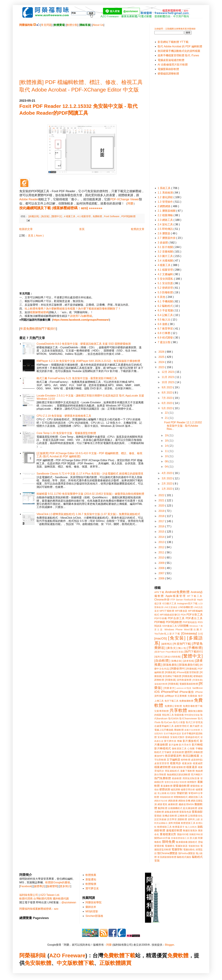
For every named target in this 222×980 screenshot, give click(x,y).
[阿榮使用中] (178, 669)
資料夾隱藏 (174, 823)
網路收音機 (184, 801)
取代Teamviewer (188, 718)
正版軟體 (110, 963)
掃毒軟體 (198, 752)
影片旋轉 (174, 745)
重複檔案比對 (168, 834)
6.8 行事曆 (164, 333)
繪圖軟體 (173, 804)
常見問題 (46, 25)
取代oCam (167, 722)
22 (167, 413)
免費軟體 (98, 216)
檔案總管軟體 (162, 767)
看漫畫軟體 (166, 786)
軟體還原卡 (178, 827)
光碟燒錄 (192, 696)
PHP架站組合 (190, 622)
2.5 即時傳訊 (166, 229)
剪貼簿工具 (168, 715)
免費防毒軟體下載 (193, 706)
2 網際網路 (164, 206)
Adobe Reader (29, 199)
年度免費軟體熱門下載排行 (38, 329)
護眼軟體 (182, 819)
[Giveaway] (189, 633)
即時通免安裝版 (192, 715)
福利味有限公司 (29, 895)
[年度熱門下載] (182, 644)
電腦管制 (177, 849)
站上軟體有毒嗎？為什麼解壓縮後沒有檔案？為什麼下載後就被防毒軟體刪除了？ (73, 309)
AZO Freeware (67, 955)
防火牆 (193, 838)
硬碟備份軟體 (181, 786)
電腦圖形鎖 (194, 846)
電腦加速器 (181, 846)
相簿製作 (192, 782)
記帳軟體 (182, 816)
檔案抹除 (187, 763)
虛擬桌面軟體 (172, 812)
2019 (162, 511)
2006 (162, 578)
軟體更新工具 (188, 823)
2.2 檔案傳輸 (166, 215)
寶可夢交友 (92, 888)
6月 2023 (167, 403)
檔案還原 (192, 767)
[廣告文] (171, 648)
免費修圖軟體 (186, 701)
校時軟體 (185, 760)
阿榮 (130, 203)
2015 (162, 532)
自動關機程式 (175, 808)
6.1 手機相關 (166, 301)
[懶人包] (182, 648)
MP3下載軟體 (167, 611)
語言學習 (172, 819)
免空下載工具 (172, 701)
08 (167, 461)
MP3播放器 (181, 611)
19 (167, 435)
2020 (162, 506)
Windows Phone (173, 629)
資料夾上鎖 (194, 819)
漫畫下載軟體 (187, 771)
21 (167, 418)
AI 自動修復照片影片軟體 (173, 65)
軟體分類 (72, 25)
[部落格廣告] (170, 665)
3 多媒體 (163, 243)
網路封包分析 (161, 801)
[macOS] (161, 638)
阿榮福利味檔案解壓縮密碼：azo (39, 909)
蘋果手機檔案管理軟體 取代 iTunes (178, 55)
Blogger (169, 945)
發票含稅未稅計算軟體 (175, 782)
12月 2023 (168, 372)
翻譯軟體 (163, 808)
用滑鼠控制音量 (191, 778)
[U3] (200, 634)
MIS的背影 (92, 911)
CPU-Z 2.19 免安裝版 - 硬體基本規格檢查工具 (64, 416)
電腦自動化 (189, 849)
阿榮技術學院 (93, 902)
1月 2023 (167, 489)
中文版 (65, 963)
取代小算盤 (179, 722)
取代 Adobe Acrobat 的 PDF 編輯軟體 (180, 46)
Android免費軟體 (177, 592)
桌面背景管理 (162, 763)
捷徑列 (188, 752)
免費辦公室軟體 (173, 706)
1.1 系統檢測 (166, 193)
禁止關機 (162, 793)
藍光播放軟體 (190, 808)
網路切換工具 (196, 797)
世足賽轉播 (181, 696)
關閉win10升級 (162, 838)
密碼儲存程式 (192, 737)
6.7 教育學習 (166, 329)
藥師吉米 (91, 907)
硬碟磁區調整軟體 (168, 74)
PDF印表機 (161, 618)
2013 (162, 542)
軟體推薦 (91, 875)
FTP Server (177, 600)
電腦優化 (170, 846)
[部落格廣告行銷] (189, 665)
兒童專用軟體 (161, 711)
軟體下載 (83, 963)
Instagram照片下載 (187, 603)
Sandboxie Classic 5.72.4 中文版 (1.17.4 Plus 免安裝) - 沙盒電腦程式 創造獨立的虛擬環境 (90, 474)
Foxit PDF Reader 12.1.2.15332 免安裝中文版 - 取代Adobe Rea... (183, 426)
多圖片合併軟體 (192, 730)
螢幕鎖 (158, 816)
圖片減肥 (195, 726)
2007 (162, 573)
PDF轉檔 (160, 622)
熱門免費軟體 (163, 778)
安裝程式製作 (177, 737)
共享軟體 (178, 710)
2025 (162, 357)
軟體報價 (91, 884)
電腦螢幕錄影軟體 (168, 69)
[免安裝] (45, 216)
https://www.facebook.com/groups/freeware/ (81, 320)
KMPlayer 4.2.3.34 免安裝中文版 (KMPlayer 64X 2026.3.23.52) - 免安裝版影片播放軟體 (88, 361)
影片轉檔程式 (163, 748)
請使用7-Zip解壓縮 (81, 316)
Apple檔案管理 (176, 596)
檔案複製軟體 (178, 767)
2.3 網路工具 (166, 220)
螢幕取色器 (185, 812)
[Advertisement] (82, 50)
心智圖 (191, 748)
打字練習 (167, 752)
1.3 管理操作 (166, 202)
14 (167, 446)
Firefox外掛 (190, 600)
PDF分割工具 (195, 615)
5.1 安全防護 (166, 283)
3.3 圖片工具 (166, 256)
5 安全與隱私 (166, 279)
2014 (162, 537)
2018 (162, 516)
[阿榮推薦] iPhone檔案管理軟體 (182, 672)
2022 (162, 495)
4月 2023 (167, 473)
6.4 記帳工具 (166, 315)
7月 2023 (167, 398)
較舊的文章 (138, 229)
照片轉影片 (197, 774)
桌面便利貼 (197, 760)
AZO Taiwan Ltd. (50, 895)
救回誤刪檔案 (191, 756)
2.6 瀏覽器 (164, 233)
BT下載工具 (195, 596)
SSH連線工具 (169, 626)
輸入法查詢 (191, 827)
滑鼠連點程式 (172, 771)
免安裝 (33, 963)
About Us (98, 25)
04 (167, 467)
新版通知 (91, 879)
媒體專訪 (39, 886)
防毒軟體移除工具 (180, 838)
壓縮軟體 (179, 730)
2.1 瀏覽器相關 (167, 211)
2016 (162, 526)
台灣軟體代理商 (43, 899)
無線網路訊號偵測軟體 (179, 774)
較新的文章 (26, 229)
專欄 (179, 741)
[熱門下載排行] (193, 652)
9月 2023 (167, 387)
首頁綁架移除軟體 (167, 857)
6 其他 (162, 297)
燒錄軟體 (177, 778)
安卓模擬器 (163, 737)
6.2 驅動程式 (166, 306)
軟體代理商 (26, 899)
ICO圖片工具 (169, 603)
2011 (162, 552)
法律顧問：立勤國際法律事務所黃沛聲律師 (175, 29)
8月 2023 (167, 393)
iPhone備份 (187, 692)
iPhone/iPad (169, 692)
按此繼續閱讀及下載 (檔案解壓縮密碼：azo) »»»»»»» (61, 208)
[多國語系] (34, 216)
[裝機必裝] (176, 661)
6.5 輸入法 (164, 320)
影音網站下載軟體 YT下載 (173, 42)
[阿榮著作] (169, 688)
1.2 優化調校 (166, 197)
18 (167, 441)
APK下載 (159, 592)
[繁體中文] (57, 216)
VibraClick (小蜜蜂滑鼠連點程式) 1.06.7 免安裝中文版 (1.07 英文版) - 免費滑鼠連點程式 (88, 514)
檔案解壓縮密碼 (39, 312)
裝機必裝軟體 (170, 816)
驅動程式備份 (184, 857)
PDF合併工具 (176, 618)
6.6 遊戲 (163, 324)
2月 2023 (167, 484)
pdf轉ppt (169, 696)
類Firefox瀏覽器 (187, 853)
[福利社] (159, 657)
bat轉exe (198, 688)
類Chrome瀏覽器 (167, 853)
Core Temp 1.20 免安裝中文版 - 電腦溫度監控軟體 (66, 433)
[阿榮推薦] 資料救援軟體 (178, 680)
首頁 (82, 229)
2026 (162, 352)
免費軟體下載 (119, 955)
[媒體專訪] (167, 644)
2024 (162, 362)
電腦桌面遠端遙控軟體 (171, 60)
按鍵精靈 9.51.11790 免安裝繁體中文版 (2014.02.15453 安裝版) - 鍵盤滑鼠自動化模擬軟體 (90, 494)
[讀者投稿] (189, 661)
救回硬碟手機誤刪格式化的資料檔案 (179, 51)
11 (167, 451)
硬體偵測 (165, 789)
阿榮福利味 (33, 955)
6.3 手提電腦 (166, 310)
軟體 (46, 963)
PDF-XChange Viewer (125, 199)
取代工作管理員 (194, 722)
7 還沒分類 (164, 342)
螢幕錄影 (197, 812)
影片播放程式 (191, 741)
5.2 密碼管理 (166, 288)
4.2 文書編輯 (166, 274)
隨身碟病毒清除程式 (186, 842)
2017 (162, 521)
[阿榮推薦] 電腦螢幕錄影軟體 (183, 684)
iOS (157, 692)
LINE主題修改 (171, 607)
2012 (162, 547)
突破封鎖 (182, 793)
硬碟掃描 (195, 786)
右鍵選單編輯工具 (164, 726)
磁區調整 (175, 789)
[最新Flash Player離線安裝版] (169, 652)
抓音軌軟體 (178, 752)
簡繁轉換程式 (181, 797)
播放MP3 (159, 756)
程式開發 (171, 793)
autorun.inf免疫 (184, 688)
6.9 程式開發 (166, 338)
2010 (162, 558)
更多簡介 (65, 886)
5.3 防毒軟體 (166, 292)
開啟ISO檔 (183, 834)
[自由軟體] (162, 661)
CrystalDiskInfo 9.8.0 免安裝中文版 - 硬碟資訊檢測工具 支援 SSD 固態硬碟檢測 (84, 344)
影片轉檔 (197, 745)
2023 (162, 367)
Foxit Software (112, 216)
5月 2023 (167, 408)
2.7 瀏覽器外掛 (167, 238)
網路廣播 (173, 801)
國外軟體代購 (61, 899)
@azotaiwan (69, 902)
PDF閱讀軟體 (128, 216)
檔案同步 (176, 763)
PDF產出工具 (194, 618)
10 (167, 456)
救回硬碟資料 (173, 756)
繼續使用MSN (186, 804)
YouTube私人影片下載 (167, 634)
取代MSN (173, 718)
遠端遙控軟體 (174, 830)
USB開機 (183, 626)
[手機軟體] (195, 648)
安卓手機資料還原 (172, 734)
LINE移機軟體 (185, 607)
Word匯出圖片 (193, 629)
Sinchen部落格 (94, 916)
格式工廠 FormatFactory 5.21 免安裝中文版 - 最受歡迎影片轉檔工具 (77, 378)
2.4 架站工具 (166, 224)
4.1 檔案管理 (84, 216)
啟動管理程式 (182, 726)
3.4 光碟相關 (166, 261)
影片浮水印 (185, 745)
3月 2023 (167, 478)
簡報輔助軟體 (166, 797)
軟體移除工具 (165, 827)
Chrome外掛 (162, 600)
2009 (162, 563)
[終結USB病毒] (173, 657)
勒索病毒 (179, 715)
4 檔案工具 (70, 216)
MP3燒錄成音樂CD (170, 615)
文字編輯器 (173, 760)
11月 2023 (168, 377)
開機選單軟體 (196, 834)
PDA (183, 615)
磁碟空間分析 (188, 789)
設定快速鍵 (160, 819)
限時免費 (169, 842)
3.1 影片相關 (166, 247)
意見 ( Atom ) (36, 236)
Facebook (26, 886)
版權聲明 (52, 886)
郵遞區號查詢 (190, 830)
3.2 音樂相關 (166, 252)
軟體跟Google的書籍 (58, 882)
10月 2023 (168, 382)
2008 (162, 568)
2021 (162, 500)
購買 (126, 963)
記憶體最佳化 (195, 816)
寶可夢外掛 (170, 741)
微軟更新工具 (179, 748)
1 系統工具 (164, 188)
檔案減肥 (198, 763)
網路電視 (162, 804)
